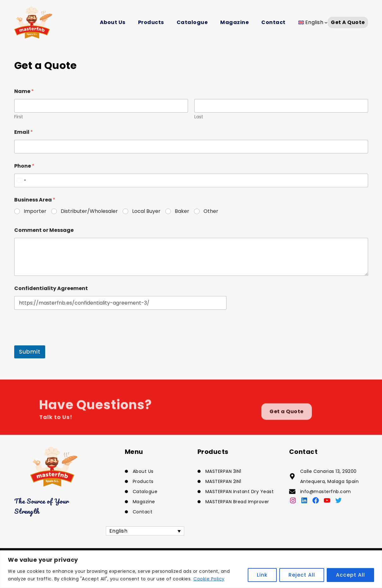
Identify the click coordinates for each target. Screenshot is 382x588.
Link (262, 575)
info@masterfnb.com (326, 492)
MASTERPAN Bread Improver (237, 502)
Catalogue (192, 22)
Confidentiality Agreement (51, 288)
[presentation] (62, 341)
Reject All (302, 575)
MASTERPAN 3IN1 (223, 471)
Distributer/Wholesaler (89, 211)
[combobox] (21, 180)
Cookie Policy (209, 579)
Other (211, 211)
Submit (30, 352)
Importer (35, 211)
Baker (182, 211)
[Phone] (191, 180)
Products (151, 22)
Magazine (234, 22)
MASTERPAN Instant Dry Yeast (240, 492)
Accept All (350, 575)
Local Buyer (146, 211)
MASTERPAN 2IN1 (223, 481)
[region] (191, 569)
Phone (24, 166)
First (19, 117)
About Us (113, 22)
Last (199, 117)
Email (24, 132)
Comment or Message (44, 230)
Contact (273, 22)
